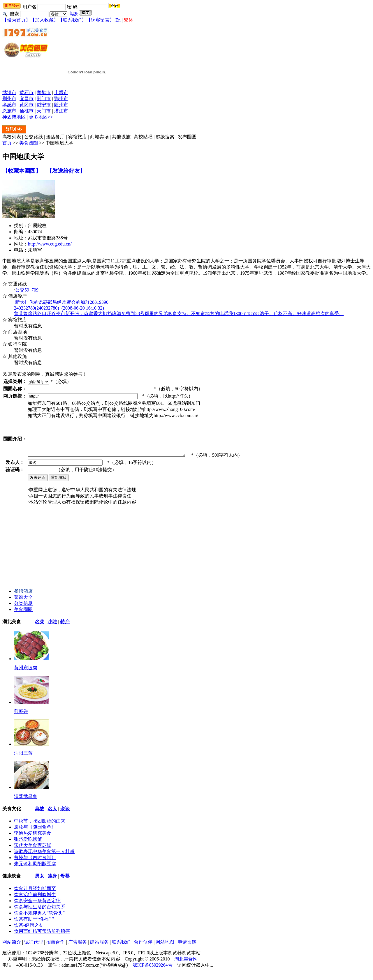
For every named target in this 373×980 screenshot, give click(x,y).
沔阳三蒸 (23, 760)
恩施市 (9, 111)
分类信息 (23, 610)
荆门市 (44, 99)
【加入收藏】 (44, 20)
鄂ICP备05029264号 (153, 972)
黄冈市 (27, 105)
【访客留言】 (100, 20)
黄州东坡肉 (26, 675)
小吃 (52, 629)
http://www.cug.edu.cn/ (50, 244)
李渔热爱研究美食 (33, 840)
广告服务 (78, 949)
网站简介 (12, 949)
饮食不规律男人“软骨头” (39, 920)
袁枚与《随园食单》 (35, 834)
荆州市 (9, 99)
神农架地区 (14, 117)
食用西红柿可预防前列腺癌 (42, 938)
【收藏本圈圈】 (22, 171)
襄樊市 (44, 92)
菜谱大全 (23, 604)
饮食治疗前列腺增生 (35, 902)
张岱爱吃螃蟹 (28, 846)
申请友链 (187, 949)
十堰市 (61, 92)
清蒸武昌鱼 (26, 803)
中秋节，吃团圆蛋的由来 (40, 828)
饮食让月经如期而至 (35, 895)
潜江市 (61, 111)
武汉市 (9, 92)
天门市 (44, 111)
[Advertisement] (46, 554)
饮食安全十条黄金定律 (37, 908)
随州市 (61, 105)
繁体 (129, 20)
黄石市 (27, 92)
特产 (65, 629)
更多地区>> (41, 117)
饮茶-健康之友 (29, 932)
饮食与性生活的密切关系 (40, 914)
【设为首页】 (16, 20)
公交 (27, 290)
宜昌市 (27, 99)
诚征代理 (34, 949)
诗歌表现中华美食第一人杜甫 (44, 858)
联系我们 (121, 949)
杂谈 (65, 816)
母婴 (65, 883)
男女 (40, 883)
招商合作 (55, 949)
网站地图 (165, 949)
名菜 (40, 629)
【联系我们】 (72, 20)
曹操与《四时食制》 (35, 865)
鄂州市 (61, 99)
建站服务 (99, 949)
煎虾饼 (21, 718)
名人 (52, 816)
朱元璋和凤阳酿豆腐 (35, 871)
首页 (7, 143)
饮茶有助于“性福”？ (35, 926)
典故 (40, 816)
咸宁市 (44, 105)
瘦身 (52, 883)
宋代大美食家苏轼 (33, 852)
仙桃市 (27, 111)
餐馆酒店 (23, 598)
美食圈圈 (29, 143)
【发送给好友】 (66, 171)
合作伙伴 (143, 949)
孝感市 (9, 105)
